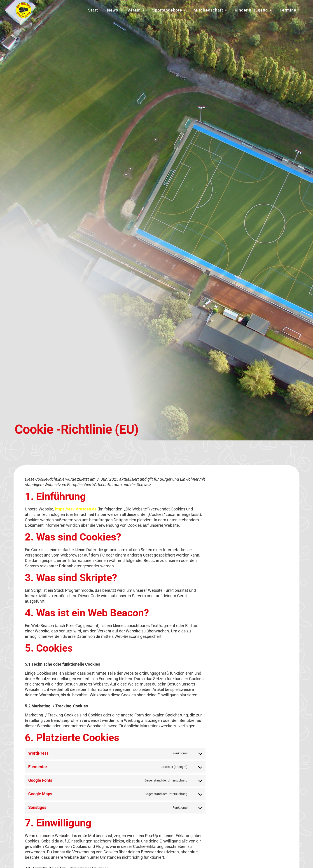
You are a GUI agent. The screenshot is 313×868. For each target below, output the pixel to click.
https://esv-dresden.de (76, 511)
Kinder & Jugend (251, 10)
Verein (134, 10)
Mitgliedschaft (208, 10)
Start (93, 10)
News (113, 10)
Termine (288, 10)
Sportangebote (167, 10)
